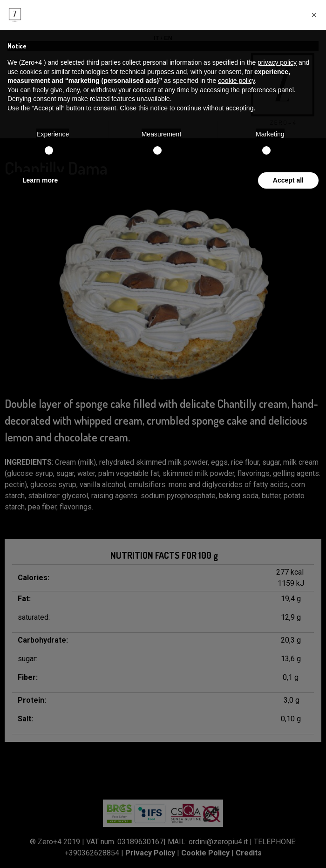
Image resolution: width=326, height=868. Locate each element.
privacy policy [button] (277, 62)
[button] (314, 15)
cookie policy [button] (236, 81)
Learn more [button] (40, 180)
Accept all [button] (288, 180)
